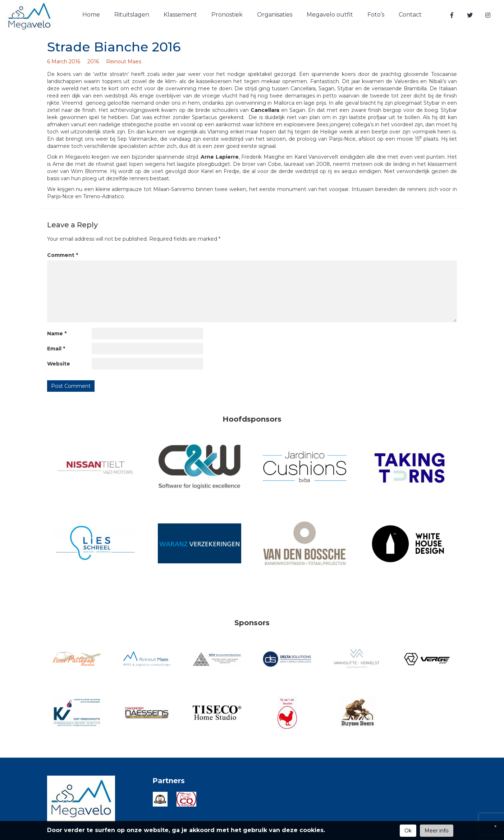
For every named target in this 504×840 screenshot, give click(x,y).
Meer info (437, 831)
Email (56, 349)
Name (57, 333)
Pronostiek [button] (227, 15)
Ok (408, 831)
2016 (93, 62)
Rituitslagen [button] (132, 15)
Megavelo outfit (330, 15)
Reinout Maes (124, 62)
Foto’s (376, 15)
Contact (410, 15)
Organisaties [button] (275, 15)
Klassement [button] (180, 15)
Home (91, 15)
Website (59, 364)
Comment (63, 255)
